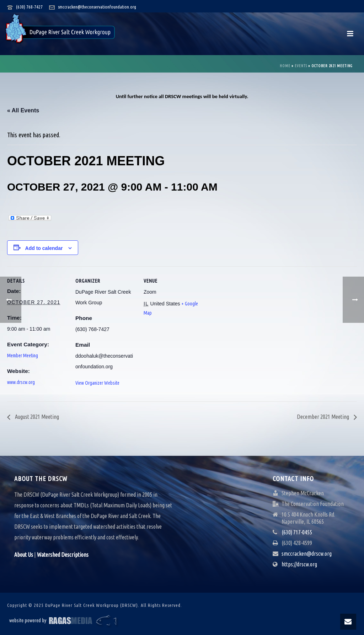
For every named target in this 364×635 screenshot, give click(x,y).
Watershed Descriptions (63, 555)
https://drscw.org (299, 564)
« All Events (23, 110)
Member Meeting (23, 356)
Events (301, 66)
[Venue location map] (249, 315)
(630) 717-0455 (297, 532)
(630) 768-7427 (29, 7)
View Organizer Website (97, 383)
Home (285, 66)
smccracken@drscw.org (307, 554)
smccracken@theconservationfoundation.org (97, 7)
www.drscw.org (21, 382)
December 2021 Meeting (323, 417)
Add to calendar (44, 248)
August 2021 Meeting (36, 417)
